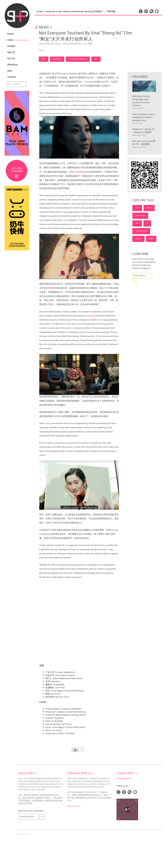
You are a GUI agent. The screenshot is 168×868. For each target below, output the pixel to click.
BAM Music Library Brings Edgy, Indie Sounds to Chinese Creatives (144, 94)
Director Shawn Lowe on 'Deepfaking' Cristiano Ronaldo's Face (144, 118)
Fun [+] (11, 59)
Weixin (152, 11)
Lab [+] (11, 52)
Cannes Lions (140, 216)
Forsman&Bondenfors (78, 59)
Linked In (146, 11)
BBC (44, 59)
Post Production (141, 231)
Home (11, 34)
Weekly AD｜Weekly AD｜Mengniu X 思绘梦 (143, 131)
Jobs (10, 71)
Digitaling (57, 59)
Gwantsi (138, 239)
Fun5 (137, 208)
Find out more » (74, 806)
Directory (13, 65)
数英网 (49, 288)
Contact (12, 77)
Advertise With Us (80, 773)
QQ (157, 11)
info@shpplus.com (124, 779)
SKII (96, 59)
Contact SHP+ (127, 773)
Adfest (149, 208)
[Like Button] (75, 750)
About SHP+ (27, 773)
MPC (137, 223)
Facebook (141, 11)
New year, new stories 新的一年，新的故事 (144, 143)
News (10, 40)
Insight (11, 46)
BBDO (151, 239)
